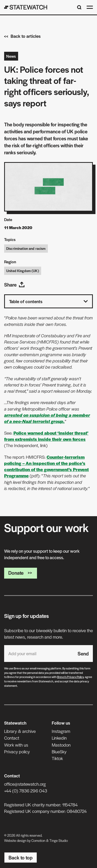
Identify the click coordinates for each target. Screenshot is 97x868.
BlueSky (59, 752)
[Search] (79, 7)
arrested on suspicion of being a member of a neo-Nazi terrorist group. (47, 418)
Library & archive (20, 731)
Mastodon (61, 745)
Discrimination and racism (26, 248)
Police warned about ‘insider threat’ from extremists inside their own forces (46, 436)
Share (14, 285)
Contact (12, 738)
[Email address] (39, 654)
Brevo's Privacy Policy (70, 677)
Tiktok (57, 758)
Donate (21, 573)
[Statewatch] (26, 7)
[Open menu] (90, 7)
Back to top (21, 858)
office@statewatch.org (25, 784)
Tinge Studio (59, 840)
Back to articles (22, 36)
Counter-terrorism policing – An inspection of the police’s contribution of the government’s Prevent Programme (46, 466)
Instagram (61, 731)
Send (83, 654)
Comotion (38, 840)
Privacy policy (17, 752)
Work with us (16, 745)
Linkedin (59, 738)
